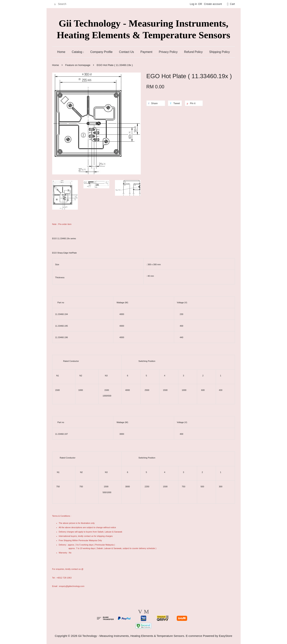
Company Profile (101, 52)
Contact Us (127, 52)
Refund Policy (193, 52)
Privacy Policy (168, 52)
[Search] (64, 4)
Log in (193, 4)
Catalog (78, 52)
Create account (213, 4)
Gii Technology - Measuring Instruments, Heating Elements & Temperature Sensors (143, 29)
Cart (232, 4)
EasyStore (226, 636)
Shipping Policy (219, 52)
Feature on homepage (78, 65)
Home (61, 52)
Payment (146, 52)
